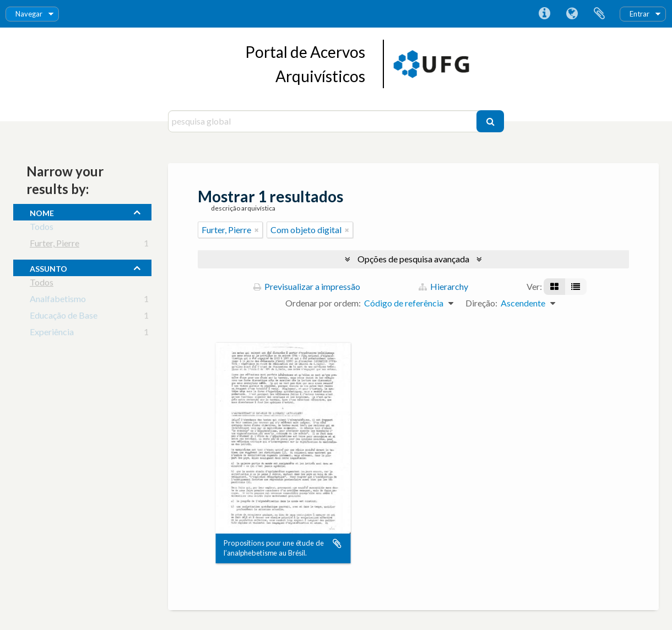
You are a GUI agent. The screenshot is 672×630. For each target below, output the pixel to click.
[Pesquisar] (490, 121)
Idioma (572, 14)
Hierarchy (443, 286)
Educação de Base (64, 317)
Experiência (52, 334)
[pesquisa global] (324, 121)
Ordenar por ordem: (323, 303)
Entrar (640, 14)
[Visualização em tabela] (576, 287)
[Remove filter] (257, 230)
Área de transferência (599, 14)
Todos (42, 228)
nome (42, 212)
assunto (48, 267)
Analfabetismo (58, 301)
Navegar (29, 14)
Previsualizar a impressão (307, 286)
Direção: (481, 303)
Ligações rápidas (544, 14)
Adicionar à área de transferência (337, 543)
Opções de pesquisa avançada (413, 259)
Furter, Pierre (55, 245)
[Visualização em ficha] (554, 287)
